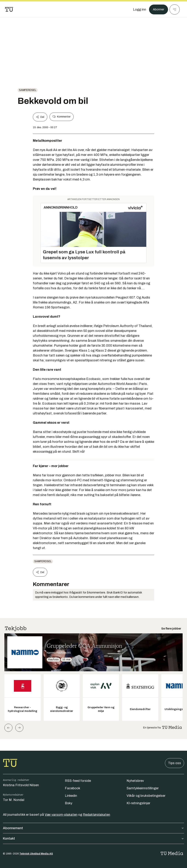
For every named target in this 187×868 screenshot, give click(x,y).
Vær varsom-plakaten (61, 815)
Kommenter (62, 117)
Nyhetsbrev (135, 781)
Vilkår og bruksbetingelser (146, 796)
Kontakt (93, 838)
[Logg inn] (138, 9)
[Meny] (175, 9)
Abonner (158, 9)
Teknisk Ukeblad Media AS (36, 854)
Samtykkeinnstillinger (143, 788)
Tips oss (174, 763)
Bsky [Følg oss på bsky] (69, 803)
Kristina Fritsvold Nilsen (21, 785)
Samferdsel (28, 90)
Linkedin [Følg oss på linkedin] (71, 796)
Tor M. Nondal (14, 800)
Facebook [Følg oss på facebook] (72, 788)
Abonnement (93, 828)
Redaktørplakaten (97, 815)
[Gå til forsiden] (9, 9)
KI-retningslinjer (138, 803)
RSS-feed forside (78, 781)
